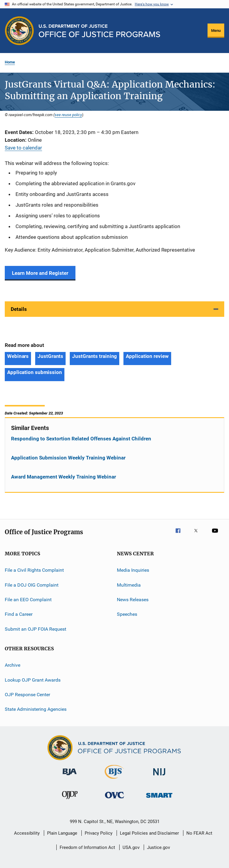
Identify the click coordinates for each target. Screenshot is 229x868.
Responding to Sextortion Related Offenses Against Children (81, 439)
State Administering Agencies (36, 709)
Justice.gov (158, 847)
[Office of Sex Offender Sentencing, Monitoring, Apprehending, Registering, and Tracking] (159, 799)
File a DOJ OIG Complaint (32, 585)
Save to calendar (23, 148)
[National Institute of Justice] (159, 776)
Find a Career (19, 614)
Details (19, 309)
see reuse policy (68, 115)
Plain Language (62, 833)
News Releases (133, 600)
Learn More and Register (40, 273)
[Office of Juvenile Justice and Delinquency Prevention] (70, 800)
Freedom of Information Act (87, 847)
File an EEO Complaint (28, 600)
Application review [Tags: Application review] (147, 356)
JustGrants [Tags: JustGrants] (50, 356)
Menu (216, 31)
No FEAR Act (199, 833)
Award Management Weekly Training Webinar (64, 477)
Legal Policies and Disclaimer (149, 833)
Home (10, 62)
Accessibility (27, 833)
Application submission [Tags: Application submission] (35, 372)
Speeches (127, 614)
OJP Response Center (27, 695)
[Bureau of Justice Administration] (70, 776)
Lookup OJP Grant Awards (33, 680)
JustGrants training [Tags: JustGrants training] (95, 356)
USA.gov (131, 847)
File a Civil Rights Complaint (34, 570)
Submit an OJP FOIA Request (35, 629)
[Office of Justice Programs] (19, 31)
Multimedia (129, 585)
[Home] (99, 31)
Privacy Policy (99, 833)
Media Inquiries (133, 570)
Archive (13, 665)
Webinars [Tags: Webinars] (18, 356)
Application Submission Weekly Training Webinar (68, 458)
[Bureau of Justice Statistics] (114, 780)
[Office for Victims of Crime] (114, 799)
